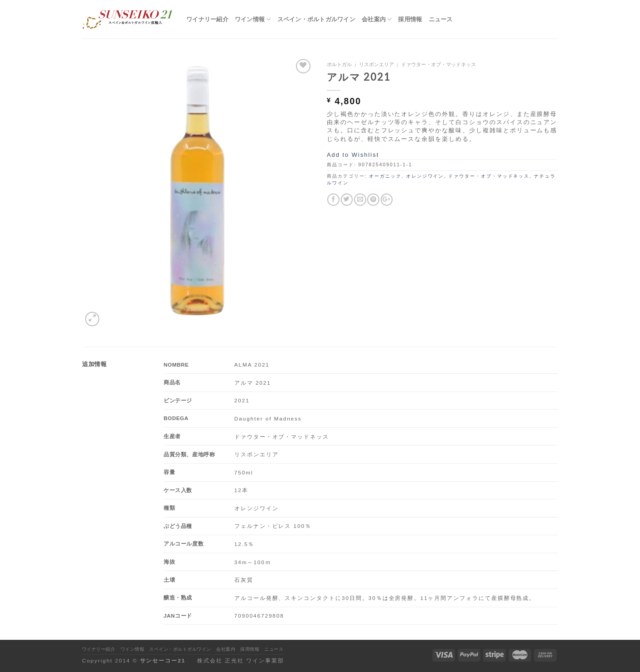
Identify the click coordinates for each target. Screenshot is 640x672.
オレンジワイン (425, 176)
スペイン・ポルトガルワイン (316, 19)
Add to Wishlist (353, 155)
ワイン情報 (253, 19)
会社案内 (377, 19)
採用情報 (410, 19)
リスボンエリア (376, 64)
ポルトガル (339, 64)
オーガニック (385, 176)
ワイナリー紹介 (207, 19)
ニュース (441, 19)
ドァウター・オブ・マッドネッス (439, 64)
